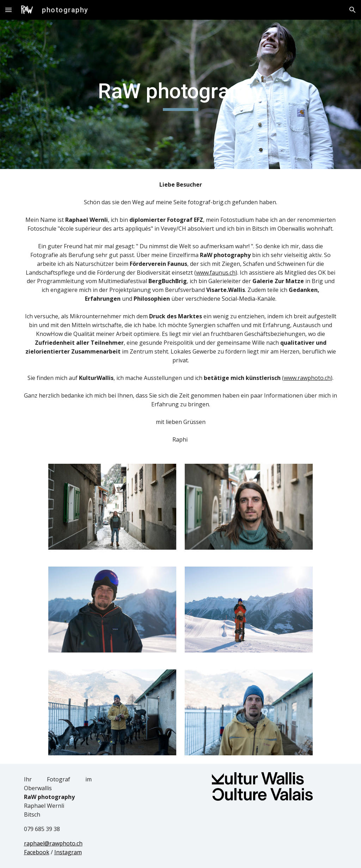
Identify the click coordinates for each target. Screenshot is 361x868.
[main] (180, 94)
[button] (8, 10)
